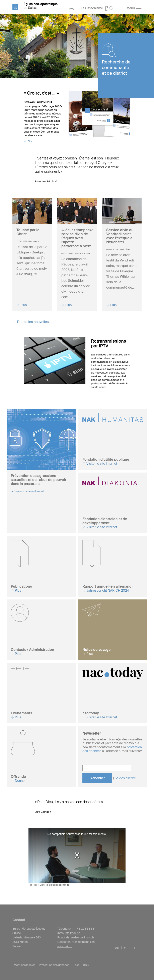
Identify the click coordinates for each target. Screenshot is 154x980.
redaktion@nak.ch (83, 942)
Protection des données (54, 965)
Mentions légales (25, 965)
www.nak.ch (65, 946)
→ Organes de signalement (27, 491)
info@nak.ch (72, 933)
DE (117, 948)
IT (134, 948)
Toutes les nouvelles (31, 322)
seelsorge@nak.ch (82, 937)
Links (76, 965)
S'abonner (97, 778)
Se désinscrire (125, 778)
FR (126, 948)
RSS (86, 965)
